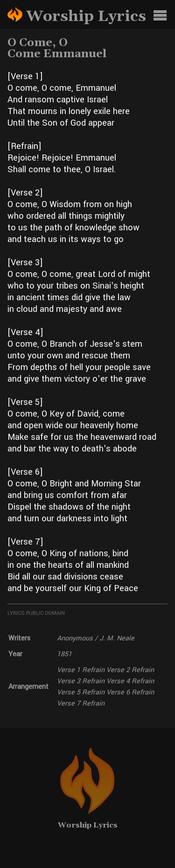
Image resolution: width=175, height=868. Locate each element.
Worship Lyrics (88, 825)
